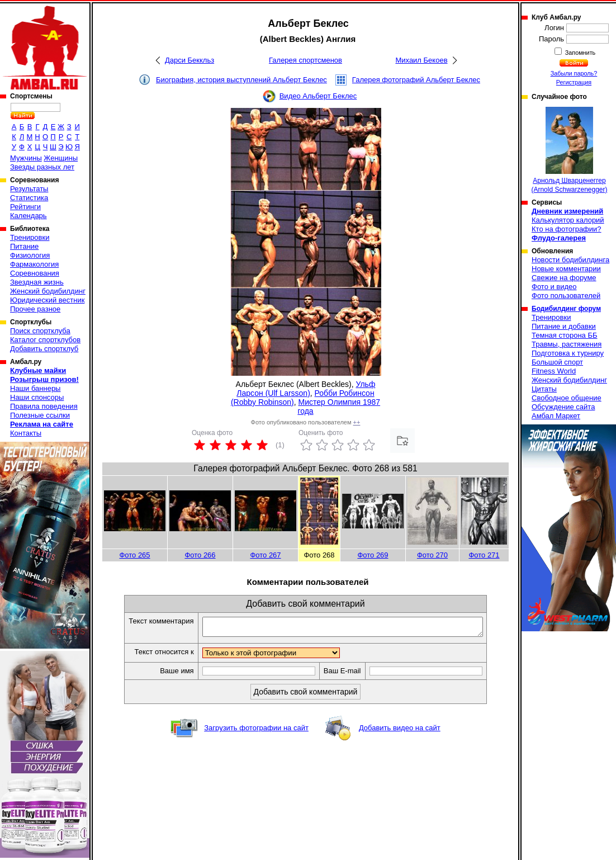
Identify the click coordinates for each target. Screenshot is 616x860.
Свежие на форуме (564, 278)
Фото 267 (265, 555)
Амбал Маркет (556, 416)
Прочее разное (35, 309)
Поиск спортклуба (40, 331)
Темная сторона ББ (565, 335)
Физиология (30, 255)
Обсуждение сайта (563, 407)
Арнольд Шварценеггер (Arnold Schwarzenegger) (569, 150)
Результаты (29, 189)
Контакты (26, 433)
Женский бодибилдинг (48, 291)
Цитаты (544, 389)
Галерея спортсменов (305, 60)
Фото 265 (134, 555)
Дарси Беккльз (189, 60)
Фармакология (34, 264)
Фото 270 (432, 555)
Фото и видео (554, 287)
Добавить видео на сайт (400, 731)
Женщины (61, 158)
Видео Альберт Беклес (318, 96)
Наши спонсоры (37, 397)
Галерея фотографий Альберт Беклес (416, 80)
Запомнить (580, 53)
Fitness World (554, 371)
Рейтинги (25, 207)
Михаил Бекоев (421, 60)
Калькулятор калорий (568, 220)
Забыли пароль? (574, 73)
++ (357, 422)
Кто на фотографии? (567, 229)
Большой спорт (557, 362)
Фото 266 (200, 555)
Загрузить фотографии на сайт (256, 731)
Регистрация (574, 82)
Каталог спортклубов (45, 340)
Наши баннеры (35, 388)
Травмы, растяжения (567, 344)
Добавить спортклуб (44, 349)
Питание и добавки (564, 326)
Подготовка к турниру (568, 353)
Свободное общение (567, 398)
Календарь (29, 216)
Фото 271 (484, 555)
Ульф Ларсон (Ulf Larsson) (306, 389)
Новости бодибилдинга (570, 260)
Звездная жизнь (37, 282)
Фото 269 (373, 555)
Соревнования (35, 273)
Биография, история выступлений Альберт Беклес (241, 80)
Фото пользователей (566, 296)
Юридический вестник (47, 300)
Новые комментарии (566, 269)
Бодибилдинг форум (566, 309)
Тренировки (30, 237)
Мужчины (26, 158)
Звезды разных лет (42, 167)
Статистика (29, 198)
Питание (24, 246)
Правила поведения (44, 406)
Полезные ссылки (40, 415)
